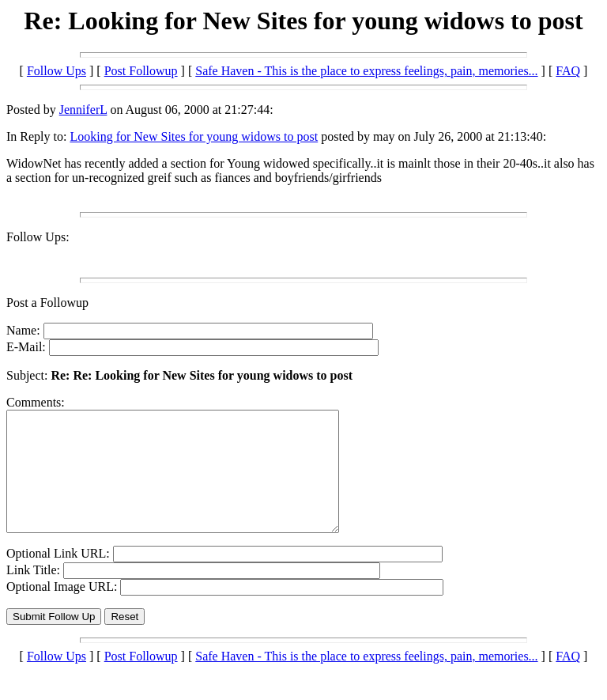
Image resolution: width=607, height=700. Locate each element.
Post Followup (141, 71)
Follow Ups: (38, 237)
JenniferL (83, 110)
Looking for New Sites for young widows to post (194, 136)
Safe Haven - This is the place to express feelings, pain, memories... (366, 71)
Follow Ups (57, 71)
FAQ (568, 71)
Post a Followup (47, 303)
